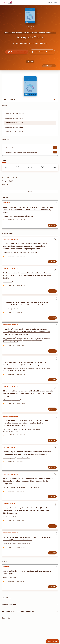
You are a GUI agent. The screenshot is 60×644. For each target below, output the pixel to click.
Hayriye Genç (28, 345)
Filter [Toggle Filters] (30, 192)
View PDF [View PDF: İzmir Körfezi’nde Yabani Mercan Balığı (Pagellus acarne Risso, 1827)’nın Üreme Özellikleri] (52, 567)
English (49, 2)
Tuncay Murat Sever (28, 558)
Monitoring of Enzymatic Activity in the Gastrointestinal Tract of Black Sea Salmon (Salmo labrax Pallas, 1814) (28, 463)
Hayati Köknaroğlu (20, 217)
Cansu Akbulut (18, 345)
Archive (5, 106)
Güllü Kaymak (8, 345)
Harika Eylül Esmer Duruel (26, 344)
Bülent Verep (8, 408)
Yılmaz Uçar (37, 438)
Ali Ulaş (6, 499)
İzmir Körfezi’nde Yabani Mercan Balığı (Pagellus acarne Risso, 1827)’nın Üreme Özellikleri (28, 552)
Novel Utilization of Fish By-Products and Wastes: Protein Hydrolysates (28, 587)
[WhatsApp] (18, 168)
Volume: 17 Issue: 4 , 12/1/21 (14, 132)
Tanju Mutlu (17, 408)
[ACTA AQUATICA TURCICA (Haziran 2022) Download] (55, 152)
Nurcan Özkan (46, 375)
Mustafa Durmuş (27, 438)
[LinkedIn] (42, 168)
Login (55, 2)
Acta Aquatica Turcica (30, 37)
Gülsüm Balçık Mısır (10, 593)
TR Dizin (30, 61)
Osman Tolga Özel (10, 468)
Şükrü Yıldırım (24, 499)
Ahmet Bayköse (9, 375)
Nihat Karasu (8, 530)
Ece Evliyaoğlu (33, 254)
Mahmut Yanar (9, 254)
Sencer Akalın (17, 558)
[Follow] (47, 66)
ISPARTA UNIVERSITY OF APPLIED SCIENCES (35, 33)
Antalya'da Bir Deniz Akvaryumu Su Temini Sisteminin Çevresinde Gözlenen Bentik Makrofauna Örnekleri (27, 308)
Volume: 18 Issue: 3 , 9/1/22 (14, 118)
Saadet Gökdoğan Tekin (12, 440)
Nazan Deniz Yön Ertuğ (11, 347)
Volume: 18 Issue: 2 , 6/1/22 (14, 123)
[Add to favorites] (55, 203)
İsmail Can (30, 217)
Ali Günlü (17, 530)
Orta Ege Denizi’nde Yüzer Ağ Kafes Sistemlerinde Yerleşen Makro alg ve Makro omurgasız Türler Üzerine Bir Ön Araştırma (27, 492)
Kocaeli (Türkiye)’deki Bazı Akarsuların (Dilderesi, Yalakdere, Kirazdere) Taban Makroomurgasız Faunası (27, 370)
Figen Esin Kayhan (10, 344)
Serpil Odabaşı (9, 377)
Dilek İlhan (7, 558)
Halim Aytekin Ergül (22, 375)
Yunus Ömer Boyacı (20, 377)
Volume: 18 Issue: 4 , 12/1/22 (14, 114)
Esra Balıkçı (8, 438)
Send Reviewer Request (42, 52)
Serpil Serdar (15, 499)
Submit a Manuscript (17, 52)
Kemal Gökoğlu (9, 313)
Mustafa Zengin (38, 345)
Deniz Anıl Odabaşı (35, 375)
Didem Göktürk (35, 499)
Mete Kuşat (18, 313)
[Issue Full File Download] (55, 147)
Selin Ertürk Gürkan (24, 468)
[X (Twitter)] (30, 168)
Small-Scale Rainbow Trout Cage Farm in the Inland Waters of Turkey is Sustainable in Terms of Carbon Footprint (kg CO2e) (26, 210)
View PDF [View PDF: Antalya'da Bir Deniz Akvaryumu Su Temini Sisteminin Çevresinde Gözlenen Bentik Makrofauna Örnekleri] (52, 322)
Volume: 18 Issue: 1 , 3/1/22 (14, 127)
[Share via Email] (55, 168)
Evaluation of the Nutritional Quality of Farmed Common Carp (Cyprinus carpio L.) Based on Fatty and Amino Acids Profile (28, 278)
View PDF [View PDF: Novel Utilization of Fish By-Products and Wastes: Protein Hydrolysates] (52, 602)
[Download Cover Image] (53, 100)
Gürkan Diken (8, 217)
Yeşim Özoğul (17, 438)
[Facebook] (5, 168)
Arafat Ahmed (8, 285)
